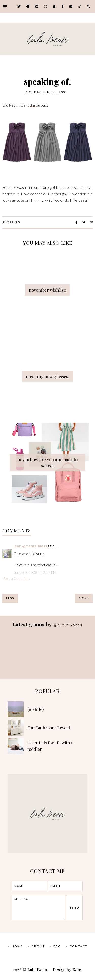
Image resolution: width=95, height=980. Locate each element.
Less (10, 598)
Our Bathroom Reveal (49, 728)
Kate (77, 970)
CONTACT (79, 946)
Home (17, 946)
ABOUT (38, 946)
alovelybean (68, 625)
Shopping (11, 222)
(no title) (35, 709)
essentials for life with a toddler (50, 746)
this (33, 105)
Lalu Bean (37, 970)
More (84, 598)
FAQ (57, 946)
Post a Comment (16, 578)
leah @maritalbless (30, 546)
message (39, 908)
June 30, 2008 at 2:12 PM (35, 572)
